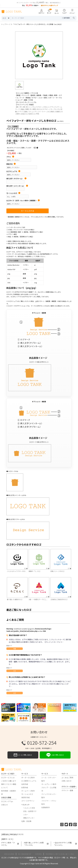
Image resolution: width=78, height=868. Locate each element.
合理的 (58, 112)
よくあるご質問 (67, 778)
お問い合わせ (67, 781)
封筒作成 (25, 787)
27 (48, 597)
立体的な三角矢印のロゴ (59, 599)
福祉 (23, 109)
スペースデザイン (28, 801)
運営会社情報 (9, 854)
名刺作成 (25, 784)
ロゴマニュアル (13, 171)
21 (26, 568)
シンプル (32, 107)
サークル (54, 109)
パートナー (43, 112)
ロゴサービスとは (8, 778)
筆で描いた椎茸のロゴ (15, 599)
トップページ (6, 24)
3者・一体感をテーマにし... (38, 599)
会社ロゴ (24, 114)
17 (69, 568)
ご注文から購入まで (9, 781)
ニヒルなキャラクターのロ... (17, 571)
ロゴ (15, 671)
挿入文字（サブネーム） (16, 179)
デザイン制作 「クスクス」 (10, 844)
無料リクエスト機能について (9, 786)
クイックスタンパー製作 (49, 796)
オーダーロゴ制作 (28, 778)
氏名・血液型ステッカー (30, 813)
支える (39, 109)
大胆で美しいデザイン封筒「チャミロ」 (36, 844)
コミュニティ (33, 112)
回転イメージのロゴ (57, 571)
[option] (39, 55)
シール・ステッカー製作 (49, 779)
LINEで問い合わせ (55, 755)
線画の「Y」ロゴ (34, 571)
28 (26, 597)
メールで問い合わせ (23, 755)
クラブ (20, 112)
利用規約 (38, 854)
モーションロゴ (13, 193)
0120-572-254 (39, 743)
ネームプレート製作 (49, 784)
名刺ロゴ (32, 114)
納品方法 (11, 164)
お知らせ (5, 805)
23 (69, 597)
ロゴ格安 (51, 112)
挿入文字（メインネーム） (17, 186)
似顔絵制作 (46, 807)
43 (36, 148)
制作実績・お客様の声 (9, 792)
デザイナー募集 (67, 790)
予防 (38, 114)
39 (48, 568)
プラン (10, 157)
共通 (15, 649)
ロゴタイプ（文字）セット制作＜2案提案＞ (23, 201)
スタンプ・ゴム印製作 (49, 789)
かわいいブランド (50, 107)
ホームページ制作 (28, 791)
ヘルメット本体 (29, 808)
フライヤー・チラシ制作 (49, 802)
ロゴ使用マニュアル (29, 781)
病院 (34, 109)
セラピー (39, 107)
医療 (27, 109)
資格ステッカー (29, 818)
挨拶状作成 (25, 797)
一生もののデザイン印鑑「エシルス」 (65, 844)
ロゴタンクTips (7, 801)
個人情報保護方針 (25, 854)
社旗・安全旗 (26, 821)
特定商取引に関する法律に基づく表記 (60, 854)
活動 (25, 112)
